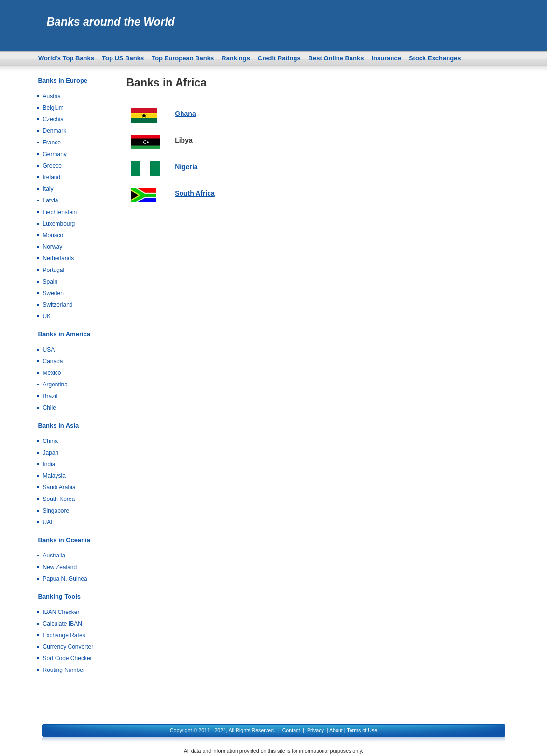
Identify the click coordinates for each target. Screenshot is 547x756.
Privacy (316, 730)
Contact (291, 730)
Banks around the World (111, 22)
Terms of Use (362, 730)
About (336, 730)
